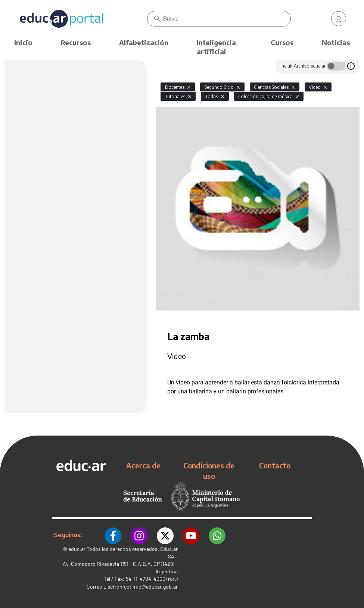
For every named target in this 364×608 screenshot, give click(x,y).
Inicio (23, 42)
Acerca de (143, 465)
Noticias (336, 42)
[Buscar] (227, 19)
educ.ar (77, 548)
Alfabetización (144, 42)
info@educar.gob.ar (155, 585)
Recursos (76, 42)
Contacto (275, 465)
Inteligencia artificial (216, 47)
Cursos (282, 42)
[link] (339, 19)
